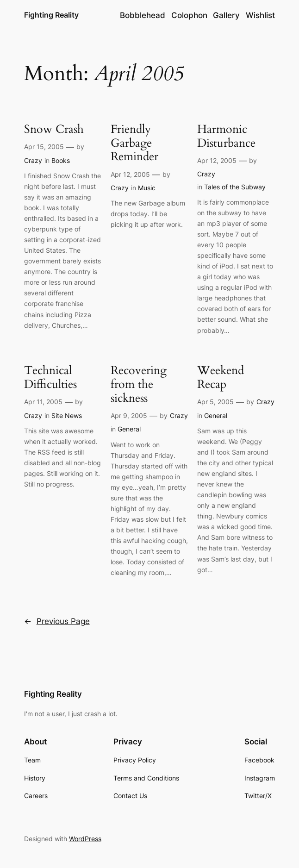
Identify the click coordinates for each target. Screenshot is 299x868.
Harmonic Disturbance (226, 136)
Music (147, 188)
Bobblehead (143, 15)
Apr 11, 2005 (43, 402)
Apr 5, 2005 (215, 402)
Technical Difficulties (50, 378)
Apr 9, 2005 (129, 415)
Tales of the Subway (235, 187)
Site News (67, 415)
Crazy (33, 160)
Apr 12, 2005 (130, 174)
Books (61, 160)
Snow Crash (54, 130)
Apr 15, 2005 (44, 147)
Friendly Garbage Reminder (134, 143)
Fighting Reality (51, 15)
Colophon (189, 15)
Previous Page (57, 621)
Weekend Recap (221, 378)
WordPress (85, 839)
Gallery (226, 15)
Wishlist (260, 15)
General (129, 429)
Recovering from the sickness (139, 384)
